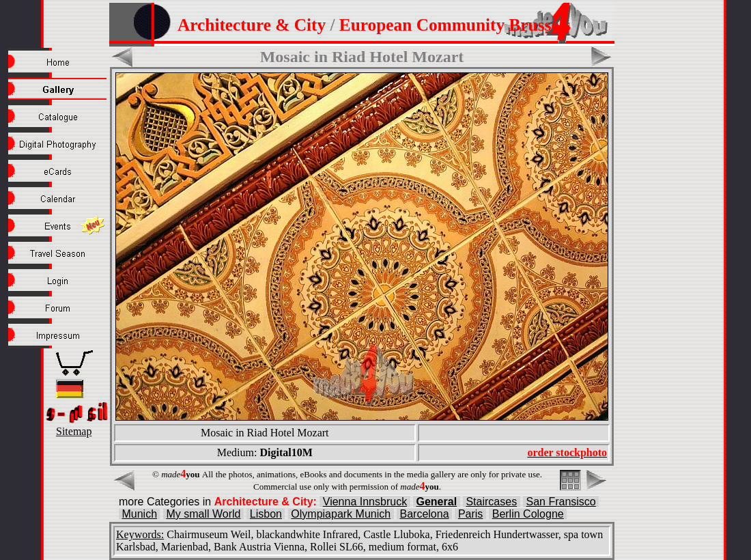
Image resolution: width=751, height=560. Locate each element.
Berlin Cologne (528, 514)
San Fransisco (561, 502)
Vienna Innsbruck (365, 502)
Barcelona (425, 514)
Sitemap (74, 431)
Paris (470, 514)
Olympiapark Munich (341, 514)
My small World (203, 514)
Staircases (491, 502)
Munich (139, 514)
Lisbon (266, 514)
